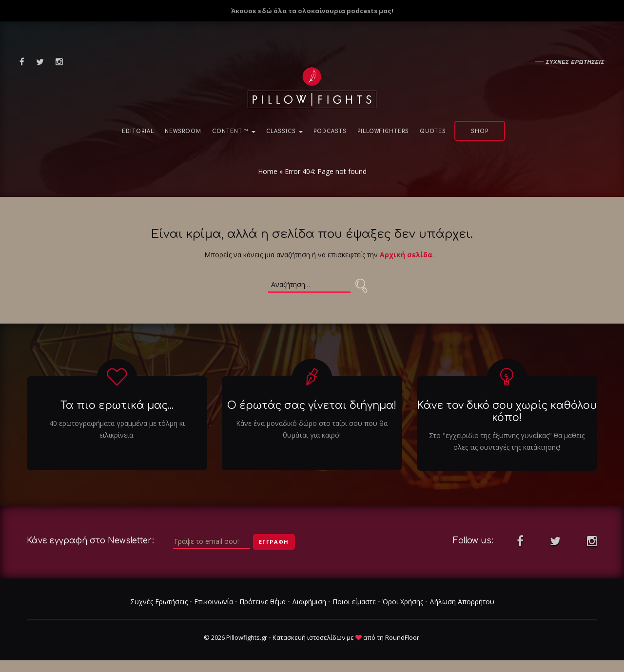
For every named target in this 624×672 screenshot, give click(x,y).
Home (268, 171)
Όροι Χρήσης (403, 602)
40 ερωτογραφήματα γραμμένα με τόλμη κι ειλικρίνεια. (117, 429)
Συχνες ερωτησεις (575, 62)
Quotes (433, 131)
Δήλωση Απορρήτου (462, 602)
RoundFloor (402, 637)
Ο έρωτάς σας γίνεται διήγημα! (312, 405)
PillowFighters (383, 131)
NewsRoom (183, 131)
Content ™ (234, 131)
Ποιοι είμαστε (354, 602)
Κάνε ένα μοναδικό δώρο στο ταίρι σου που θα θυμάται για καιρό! (312, 429)
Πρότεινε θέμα (263, 602)
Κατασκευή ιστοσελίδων (309, 637)
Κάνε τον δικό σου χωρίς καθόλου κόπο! (507, 412)
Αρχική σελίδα (406, 255)
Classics (284, 131)
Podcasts (330, 131)
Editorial (138, 131)
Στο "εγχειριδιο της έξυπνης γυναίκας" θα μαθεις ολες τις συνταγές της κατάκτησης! (507, 441)
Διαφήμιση (309, 602)
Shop (480, 131)
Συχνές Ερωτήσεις (159, 602)
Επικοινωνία (214, 602)
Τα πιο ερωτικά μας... (117, 405)
